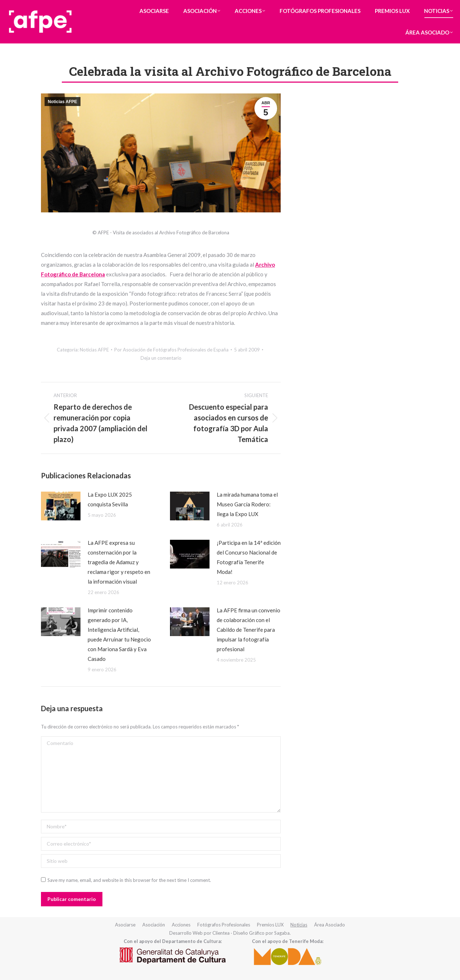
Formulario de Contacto (380, 7)
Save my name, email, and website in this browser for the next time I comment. (129, 880)
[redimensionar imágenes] (61, 506)
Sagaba (282, 933)
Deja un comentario (161, 358)
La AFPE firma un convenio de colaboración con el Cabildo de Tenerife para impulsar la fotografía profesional (249, 630)
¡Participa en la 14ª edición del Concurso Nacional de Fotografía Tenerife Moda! (249, 557)
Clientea (221, 933)
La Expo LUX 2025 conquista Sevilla (110, 499)
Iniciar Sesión (433, 7)
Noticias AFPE (63, 102)
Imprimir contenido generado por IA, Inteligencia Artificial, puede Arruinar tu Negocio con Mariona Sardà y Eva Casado (119, 634)
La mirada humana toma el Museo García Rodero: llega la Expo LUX (247, 504)
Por (171, 350)
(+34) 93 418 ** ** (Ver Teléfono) (306, 7)
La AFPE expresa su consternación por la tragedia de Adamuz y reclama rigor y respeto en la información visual (119, 562)
